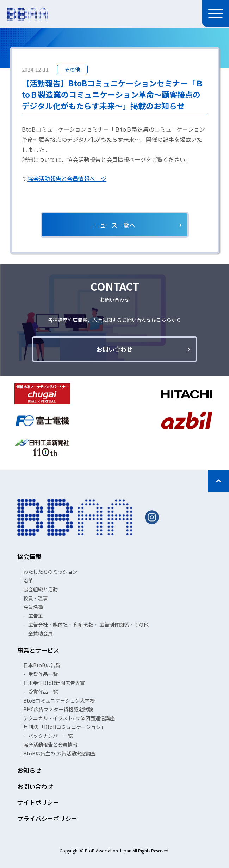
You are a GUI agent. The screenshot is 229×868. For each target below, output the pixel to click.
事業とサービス (38, 650)
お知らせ (29, 770)
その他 (72, 69)
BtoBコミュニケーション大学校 (59, 700)
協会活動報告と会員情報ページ (67, 179)
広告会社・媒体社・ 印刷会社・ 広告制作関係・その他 (88, 625)
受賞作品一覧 (43, 674)
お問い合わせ (114, 349)
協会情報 (29, 556)
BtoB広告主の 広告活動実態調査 (60, 753)
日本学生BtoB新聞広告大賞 (54, 683)
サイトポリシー (38, 802)
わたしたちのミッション (50, 572)
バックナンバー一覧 (50, 736)
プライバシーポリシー (47, 818)
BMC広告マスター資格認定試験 (58, 709)
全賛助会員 (41, 633)
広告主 (36, 616)
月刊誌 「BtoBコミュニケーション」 (64, 727)
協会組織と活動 (41, 589)
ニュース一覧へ (114, 225)
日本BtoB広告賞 (42, 665)
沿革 (28, 580)
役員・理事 (36, 598)
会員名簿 (33, 607)
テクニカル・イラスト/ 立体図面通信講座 (69, 718)
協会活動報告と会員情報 (50, 745)
